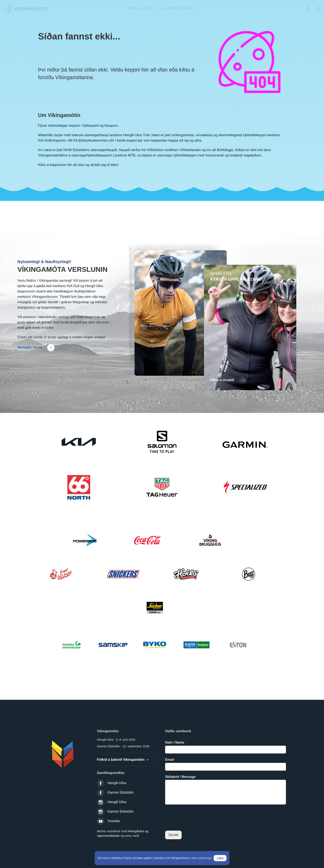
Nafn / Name (176, 742)
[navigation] (142, 8)
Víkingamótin (28, 8)
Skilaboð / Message (181, 777)
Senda (173, 835)
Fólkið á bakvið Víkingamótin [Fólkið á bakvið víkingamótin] (123, 760)
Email (171, 760)
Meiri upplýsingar (201, 858)
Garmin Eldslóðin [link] (121, 792)
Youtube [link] (114, 821)
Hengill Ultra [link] (117, 783)
